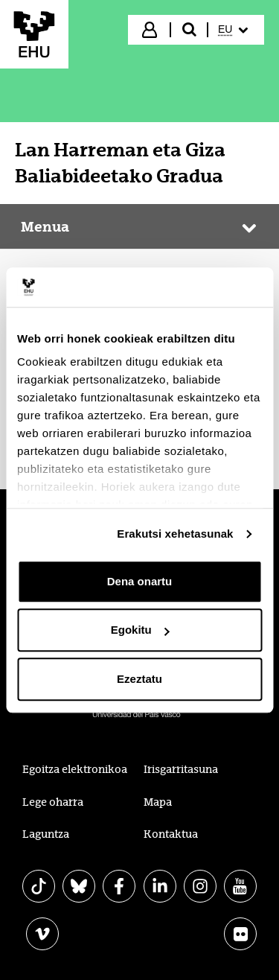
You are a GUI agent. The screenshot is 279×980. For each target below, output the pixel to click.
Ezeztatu (139, 679)
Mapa (158, 802)
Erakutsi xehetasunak (175, 534)
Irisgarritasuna (181, 769)
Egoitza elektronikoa (75, 769)
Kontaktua (171, 834)
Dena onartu (140, 581)
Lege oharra (53, 802)
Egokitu (140, 630)
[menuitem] (235, 30)
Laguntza (46, 834)
